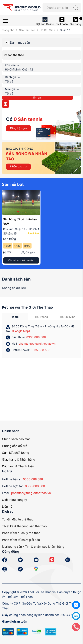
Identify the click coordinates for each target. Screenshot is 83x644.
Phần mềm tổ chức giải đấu (21, 540)
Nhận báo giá (18, 166)
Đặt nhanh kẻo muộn (21, 260)
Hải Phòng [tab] (41, 317)
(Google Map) (21, 331)
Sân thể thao (27, 30)
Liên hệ (7, 507)
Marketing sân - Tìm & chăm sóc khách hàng (33, 547)
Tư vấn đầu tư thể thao (18, 519)
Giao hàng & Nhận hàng (19, 459)
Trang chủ (8, 30)
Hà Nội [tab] (15, 317)
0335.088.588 (36, 337)
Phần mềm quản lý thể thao (21, 533)
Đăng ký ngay (19, 128)
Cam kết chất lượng (16, 453)
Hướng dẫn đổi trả (15, 446)
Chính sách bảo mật (16, 439)
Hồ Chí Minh (47, 30)
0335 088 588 (33, 479)
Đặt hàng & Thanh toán (18, 466)
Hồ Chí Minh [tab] (68, 317)
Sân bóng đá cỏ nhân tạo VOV (20, 221)
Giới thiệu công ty (14, 500)
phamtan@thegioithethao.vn (37, 344)
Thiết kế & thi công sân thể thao (24, 526)
